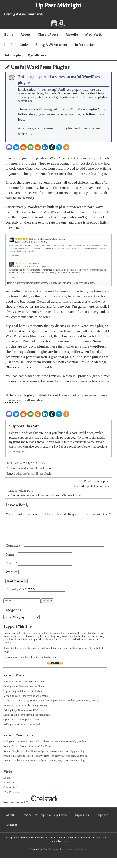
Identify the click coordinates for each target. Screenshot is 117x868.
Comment (14, 523)
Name (11, 565)
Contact (12, 835)
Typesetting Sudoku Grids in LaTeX (23, 701)
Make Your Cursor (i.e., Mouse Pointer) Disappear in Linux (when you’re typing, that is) (51, 711)
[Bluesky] (16, 147)
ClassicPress (48, 35)
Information (85, 45)
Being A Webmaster (51, 45)
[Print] (38, 147)
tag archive (72, 114)
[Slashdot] (52, 147)
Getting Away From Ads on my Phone (24, 697)
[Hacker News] (59, 147)
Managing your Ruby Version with (26, 706)
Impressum (82, 825)
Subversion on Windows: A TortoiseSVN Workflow (46, 495)
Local (8, 45)
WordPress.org (11, 803)
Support (102, 825)
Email (11, 573)
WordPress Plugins (41, 469)
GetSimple (12, 55)
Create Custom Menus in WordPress (32, 757)
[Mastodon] (9, 147)
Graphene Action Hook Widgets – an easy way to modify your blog (51, 752)
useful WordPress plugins (38, 474)
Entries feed (10, 793)
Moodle (72, 35)
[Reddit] (23, 147)
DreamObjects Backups (90, 486)
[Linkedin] (45, 147)
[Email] (31, 147)
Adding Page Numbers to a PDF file (23, 720)
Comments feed (12, 798)
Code (24, 45)
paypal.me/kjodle (78, 446)
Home (9, 35)
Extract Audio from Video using (25, 716)
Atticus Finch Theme (76, 860)
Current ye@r (16, 599)
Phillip (7, 752)
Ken (44, 463)
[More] (66, 147)
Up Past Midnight (59, 5)
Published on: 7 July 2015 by (24, 463)
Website (11, 582)
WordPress (37, 55)
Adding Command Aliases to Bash (22, 735)
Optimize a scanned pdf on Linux (21, 730)
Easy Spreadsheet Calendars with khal (24, 692)
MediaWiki (94, 35)
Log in (7, 788)
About (26, 35)
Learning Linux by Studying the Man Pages (27, 725)
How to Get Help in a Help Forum (45, 825)
